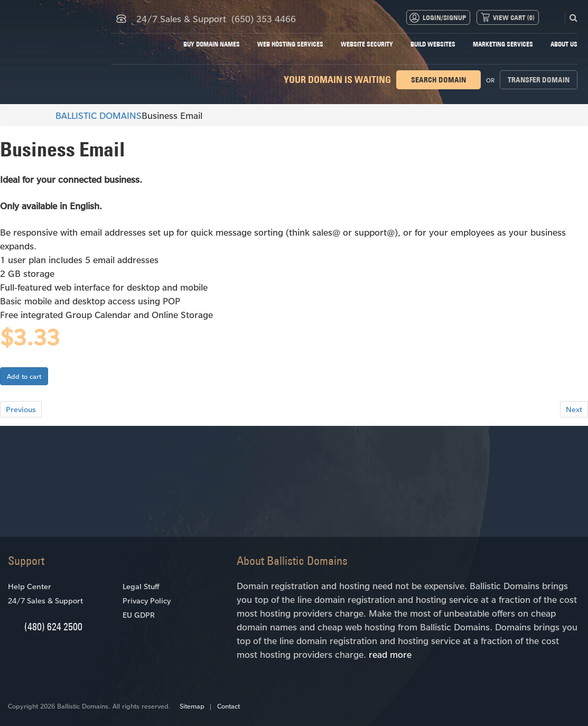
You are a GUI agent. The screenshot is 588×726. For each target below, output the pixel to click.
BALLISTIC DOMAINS (94, 115)
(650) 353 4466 (264, 18)
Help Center (30, 586)
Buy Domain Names (212, 44)
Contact (228, 706)
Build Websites (433, 44)
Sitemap (192, 706)
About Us (564, 44)
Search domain (438, 80)
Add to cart (24, 376)
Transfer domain (539, 80)
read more (390, 654)
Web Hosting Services (290, 44)
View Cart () (514, 17)
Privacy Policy (147, 601)
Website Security (367, 44)
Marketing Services (503, 44)
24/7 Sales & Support (45, 601)
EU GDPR (139, 615)
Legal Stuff (141, 586)
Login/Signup (444, 17)
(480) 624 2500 (53, 626)
